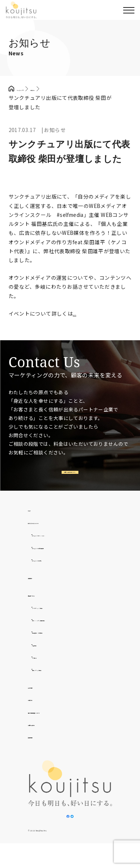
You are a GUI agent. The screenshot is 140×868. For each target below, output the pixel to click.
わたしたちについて (52, 534)
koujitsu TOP (33, 89)
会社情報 (39, 699)
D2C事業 (43, 669)
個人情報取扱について (55, 724)
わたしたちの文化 (54, 571)
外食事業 (43, 656)
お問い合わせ (44, 736)
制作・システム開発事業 (62, 631)
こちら (81, 313)
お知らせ (39, 711)
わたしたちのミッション (62, 546)
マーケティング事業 (56, 619)
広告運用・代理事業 (56, 644)
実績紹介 (39, 589)
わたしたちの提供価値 (59, 559)
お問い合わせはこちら (69, 478)
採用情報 (39, 748)
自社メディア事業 (53, 681)
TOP (34, 522)
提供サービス (44, 607)
